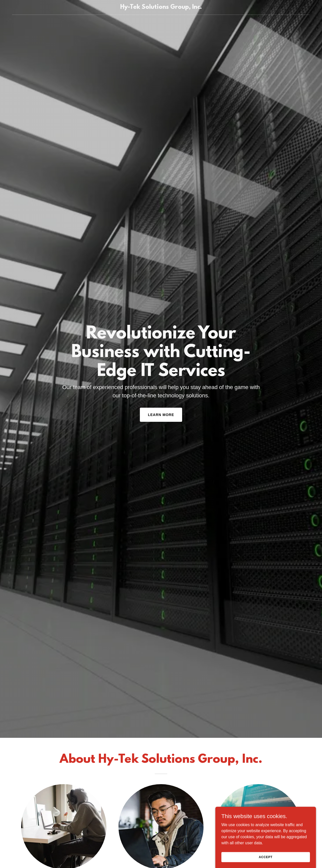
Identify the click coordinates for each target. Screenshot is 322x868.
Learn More (161, 415)
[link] (161, 7)
